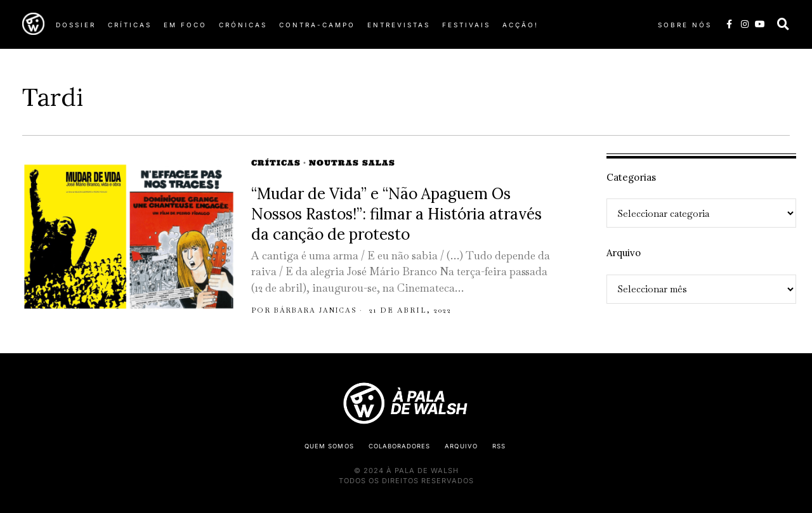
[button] (783, 24)
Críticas (276, 163)
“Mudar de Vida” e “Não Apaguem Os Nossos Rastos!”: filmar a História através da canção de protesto (396, 214)
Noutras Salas (352, 163)
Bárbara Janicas (318, 310)
